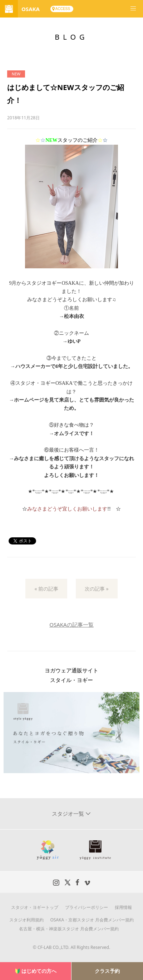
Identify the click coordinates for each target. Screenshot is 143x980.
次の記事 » (97, 589)
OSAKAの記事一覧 (71, 625)
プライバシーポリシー (87, 907)
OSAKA (31, 9)
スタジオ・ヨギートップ (35, 907)
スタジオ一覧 (69, 814)
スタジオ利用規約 (26, 920)
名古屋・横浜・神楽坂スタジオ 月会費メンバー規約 (69, 929)
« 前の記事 (46, 589)
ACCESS (63, 9)
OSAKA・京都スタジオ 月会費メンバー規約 (92, 920)
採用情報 (123, 907)
